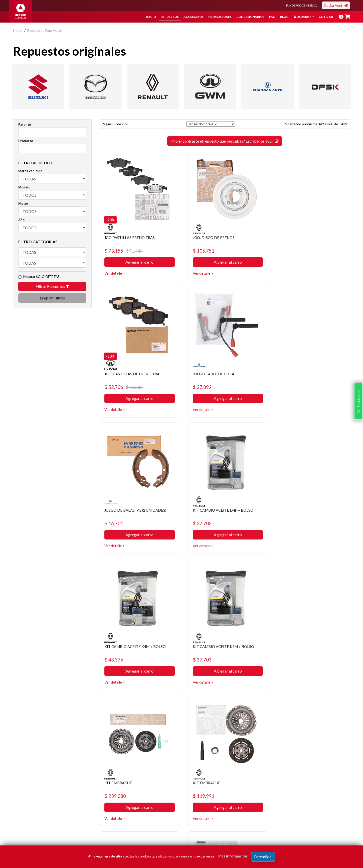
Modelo (24, 187)
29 (216, 709)
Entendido (263, 857)
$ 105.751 (202, 251)
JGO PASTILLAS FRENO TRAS (131, 237)
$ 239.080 (288, 523)
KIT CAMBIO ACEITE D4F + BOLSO (309, 374)
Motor (23, 203)
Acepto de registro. (280, 824)
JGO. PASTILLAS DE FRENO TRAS (307, 237)
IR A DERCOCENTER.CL (302, 5)
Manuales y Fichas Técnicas (149, 812)
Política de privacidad (144, 790)
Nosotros (135, 782)
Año (21, 220)
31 (234, 709)
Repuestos (170, 17)
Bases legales (139, 797)
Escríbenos (358, 465)
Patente (25, 125)
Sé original (193, 812)
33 (252, 709)
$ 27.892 (115, 387)
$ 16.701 (201, 387)
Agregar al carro (138, 262)
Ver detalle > (115, 273)
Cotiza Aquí (336, 5)
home (18, 30)
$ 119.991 (116, 660)
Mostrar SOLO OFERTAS (41, 277)
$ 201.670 (202, 660)
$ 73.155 (124, 251)
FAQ (272, 17)
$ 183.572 (288, 660)
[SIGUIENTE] (261, 709)
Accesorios (194, 17)
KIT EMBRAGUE (292, 510)
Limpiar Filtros (52, 298)
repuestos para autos (45, 30)
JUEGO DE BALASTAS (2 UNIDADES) (224, 374)
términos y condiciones (276, 824)
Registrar (330, 817)
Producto (26, 141)
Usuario (304, 17)
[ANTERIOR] (189, 709)
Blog (284, 17)
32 (243, 709)
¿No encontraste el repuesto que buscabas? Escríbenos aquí (225, 141)
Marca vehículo (30, 171)
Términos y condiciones (146, 805)
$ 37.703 (287, 387)
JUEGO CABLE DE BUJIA (127, 374)
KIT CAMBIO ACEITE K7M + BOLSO (224, 510)
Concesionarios (250, 17)
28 (207, 709)
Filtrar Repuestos (52, 286)
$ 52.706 (297, 251)
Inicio (151, 17)
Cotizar (326, 17)
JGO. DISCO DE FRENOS (213, 237)
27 (198, 709)
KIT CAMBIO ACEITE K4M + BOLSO (137, 510)
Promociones (220, 17)
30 (225, 709)
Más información (233, 856)
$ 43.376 (115, 523)
